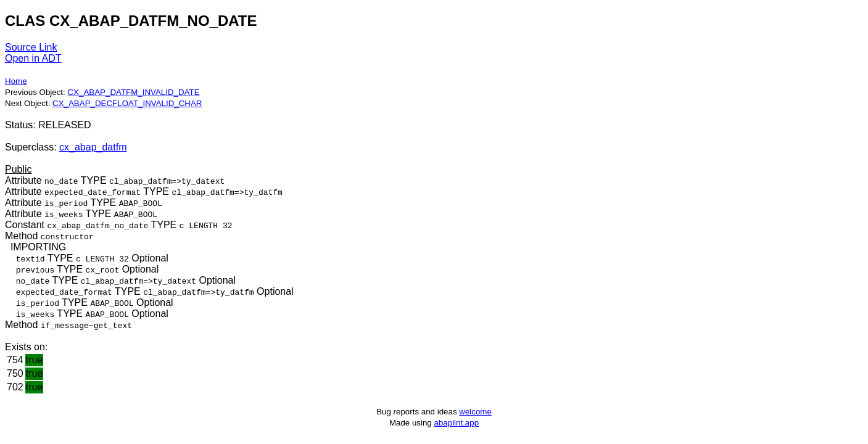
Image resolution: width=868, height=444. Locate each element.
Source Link (31, 47)
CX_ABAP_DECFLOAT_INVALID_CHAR (127, 103)
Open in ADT (33, 58)
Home (16, 81)
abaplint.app (456, 423)
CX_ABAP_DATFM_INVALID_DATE (133, 92)
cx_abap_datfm (93, 147)
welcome (475, 412)
